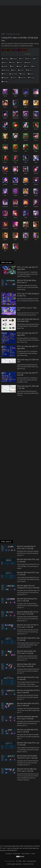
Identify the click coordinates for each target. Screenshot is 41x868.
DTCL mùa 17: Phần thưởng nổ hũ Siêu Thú (28, 295)
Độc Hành (23, 74)
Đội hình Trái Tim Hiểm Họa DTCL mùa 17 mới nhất (27, 770)
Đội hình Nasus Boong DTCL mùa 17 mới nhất (27, 600)
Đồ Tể (22, 59)
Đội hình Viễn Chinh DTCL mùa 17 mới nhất (28, 574)
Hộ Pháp (13, 63)
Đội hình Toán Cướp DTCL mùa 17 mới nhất (28, 744)
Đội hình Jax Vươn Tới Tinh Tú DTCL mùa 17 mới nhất (28, 626)
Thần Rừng (32, 78)
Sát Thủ (27, 66)
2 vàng (9, 50)
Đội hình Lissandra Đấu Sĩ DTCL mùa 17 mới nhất (26, 547)
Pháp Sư (5, 63)
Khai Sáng (5, 82)
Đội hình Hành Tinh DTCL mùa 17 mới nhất (28, 678)
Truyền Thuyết (14, 74)
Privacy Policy (17, 854)
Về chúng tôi (9, 854)
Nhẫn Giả (29, 70)
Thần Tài (5, 74)
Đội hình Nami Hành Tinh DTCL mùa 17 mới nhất (28, 705)
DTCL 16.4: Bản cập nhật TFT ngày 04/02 (28, 347)
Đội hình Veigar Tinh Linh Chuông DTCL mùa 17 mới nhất (28, 587)
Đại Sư (34, 66)
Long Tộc (31, 74)
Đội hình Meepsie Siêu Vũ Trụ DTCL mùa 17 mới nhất (28, 613)
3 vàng (14, 50)
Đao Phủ (20, 63)
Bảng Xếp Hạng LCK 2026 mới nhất (28, 361)
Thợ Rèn (20, 66)
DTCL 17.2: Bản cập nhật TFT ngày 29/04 (28, 268)
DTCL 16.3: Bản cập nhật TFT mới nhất (28, 374)
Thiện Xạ (29, 59)
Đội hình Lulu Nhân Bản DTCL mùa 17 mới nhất (28, 731)
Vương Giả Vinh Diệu (28, 864)
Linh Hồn (21, 70)
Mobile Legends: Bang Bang (14, 864)
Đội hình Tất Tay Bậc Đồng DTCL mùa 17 (26, 281)
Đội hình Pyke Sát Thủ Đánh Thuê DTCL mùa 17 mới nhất (27, 757)
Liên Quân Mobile (31, 861)
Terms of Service (26, 854)
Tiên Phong (6, 59)
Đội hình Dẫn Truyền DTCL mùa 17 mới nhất (28, 639)
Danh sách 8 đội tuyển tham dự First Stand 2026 (28, 320)
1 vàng (4, 50)
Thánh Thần (23, 78)
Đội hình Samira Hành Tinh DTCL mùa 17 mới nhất (27, 652)
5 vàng (25, 50)
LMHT (24, 861)
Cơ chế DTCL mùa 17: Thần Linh (27, 309)
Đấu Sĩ (13, 66)
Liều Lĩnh (14, 78)
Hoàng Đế (28, 63)
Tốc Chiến (19, 861)
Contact (33, 854)
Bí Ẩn (36, 59)
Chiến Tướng (6, 70)
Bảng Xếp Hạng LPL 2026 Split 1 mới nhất (28, 387)
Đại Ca (14, 70)
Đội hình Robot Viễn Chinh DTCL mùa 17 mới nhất (26, 665)
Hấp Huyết (14, 59)
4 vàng (20, 50)
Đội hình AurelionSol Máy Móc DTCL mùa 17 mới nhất (28, 718)
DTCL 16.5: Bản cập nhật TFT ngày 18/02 (28, 334)
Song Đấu (5, 66)
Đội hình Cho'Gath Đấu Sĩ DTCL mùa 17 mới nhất (28, 691)
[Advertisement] (20, 471)
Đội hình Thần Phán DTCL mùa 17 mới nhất (28, 560)
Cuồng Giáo (6, 78)
